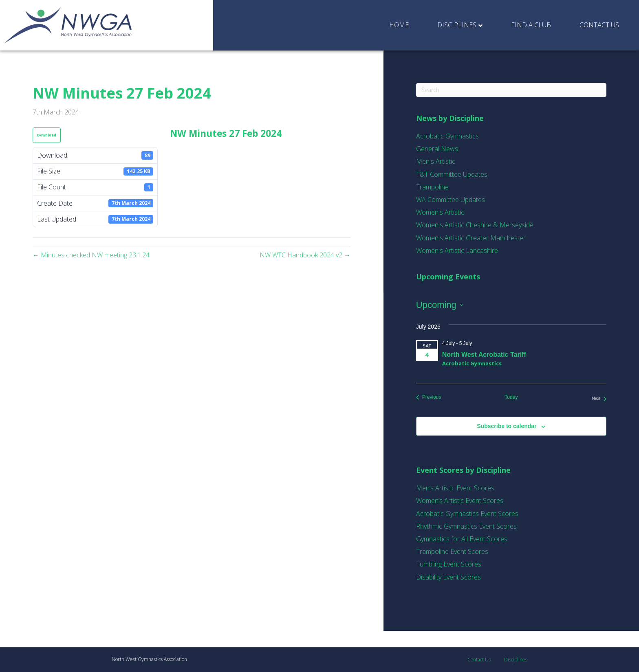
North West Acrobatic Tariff (484, 355)
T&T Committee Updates (452, 174)
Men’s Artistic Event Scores (455, 488)
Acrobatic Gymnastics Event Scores (467, 514)
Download (47, 135)
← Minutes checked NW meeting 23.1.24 (91, 255)
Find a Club (531, 25)
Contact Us (599, 25)
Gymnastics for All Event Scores (462, 539)
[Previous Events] (429, 397)
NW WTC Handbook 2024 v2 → (305, 255)
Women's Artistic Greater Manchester (471, 238)
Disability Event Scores (448, 577)
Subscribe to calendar (507, 426)
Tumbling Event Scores (449, 564)
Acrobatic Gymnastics (447, 136)
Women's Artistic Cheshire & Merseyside (475, 225)
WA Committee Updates (451, 200)
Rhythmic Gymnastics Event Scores (466, 526)
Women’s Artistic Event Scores (460, 501)
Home (399, 25)
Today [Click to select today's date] (511, 397)
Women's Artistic (440, 212)
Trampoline (432, 187)
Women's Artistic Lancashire (457, 250)
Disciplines (457, 25)
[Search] (511, 90)
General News (437, 149)
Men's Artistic (436, 161)
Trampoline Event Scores (452, 551)
